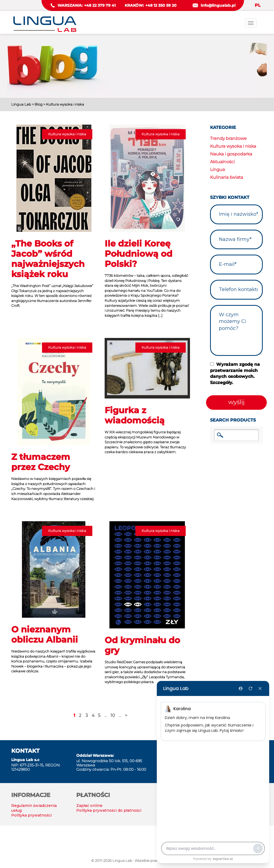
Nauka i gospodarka (231, 154)
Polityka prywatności (31, 815)
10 (113, 715)
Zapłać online (89, 806)
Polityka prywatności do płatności (109, 810)
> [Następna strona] (126, 715)
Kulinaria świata (227, 177)
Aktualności (222, 162)
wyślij (236, 402)
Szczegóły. (222, 383)
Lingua (217, 169)
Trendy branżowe (228, 138)
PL (258, 5)
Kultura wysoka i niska (233, 146)
